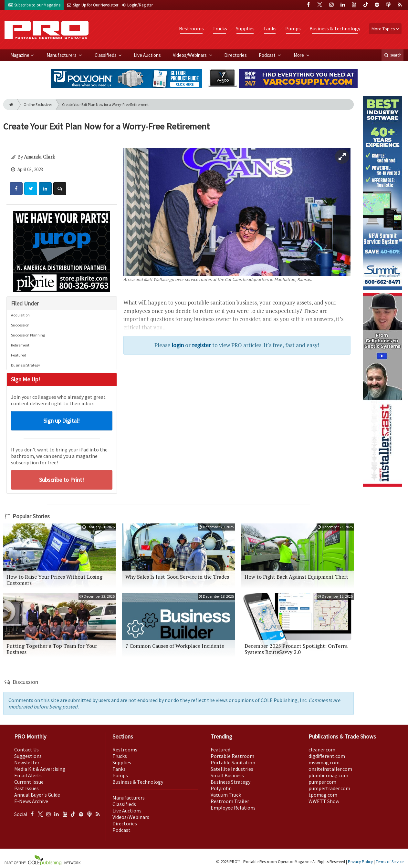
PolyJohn (221, 788)
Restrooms (191, 28)
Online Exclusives (38, 104)
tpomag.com (323, 795)
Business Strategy (26, 365)
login (178, 345)
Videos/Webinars (190, 55)
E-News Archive (31, 801)
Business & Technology (335, 28)
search (392, 55)
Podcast (268, 55)
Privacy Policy (360, 862)
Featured (19, 355)
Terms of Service (390, 862)
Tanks (270, 28)
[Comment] (60, 189)
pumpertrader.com (329, 788)
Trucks (220, 28)
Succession (20, 325)
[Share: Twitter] (31, 189)
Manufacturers (62, 55)
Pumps (293, 28)
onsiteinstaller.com (330, 769)
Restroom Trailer (230, 801)
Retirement (20, 345)
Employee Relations (233, 808)
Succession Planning (28, 335)
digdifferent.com (327, 756)
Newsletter (27, 762)
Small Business (227, 775)
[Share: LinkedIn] (45, 189)
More (299, 55)
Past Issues (26, 788)
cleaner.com (322, 749)
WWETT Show (324, 801)
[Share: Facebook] (16, 189)
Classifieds (106, 55)
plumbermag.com (328, 775)
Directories (235, 55)
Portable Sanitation (233, 762)
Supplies (245, 28)
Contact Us (26, 749)
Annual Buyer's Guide (37, 795)
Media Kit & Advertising (40, 769)
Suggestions (28, 756)
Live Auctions (147, 55)
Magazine (20, 55)
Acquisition (20, 315)
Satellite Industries (232, 769)
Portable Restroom (232, 756)
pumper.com (322, 782)
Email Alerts (28, 775)
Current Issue (29, 782)
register (201, 345)
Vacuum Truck (226, 795)
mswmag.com (324, 762)
